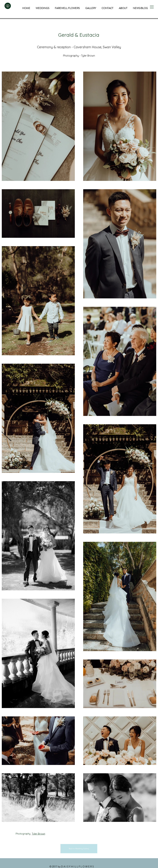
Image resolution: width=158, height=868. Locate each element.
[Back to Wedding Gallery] (79, 849)
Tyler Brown (38, 834)
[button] (152, 7)
